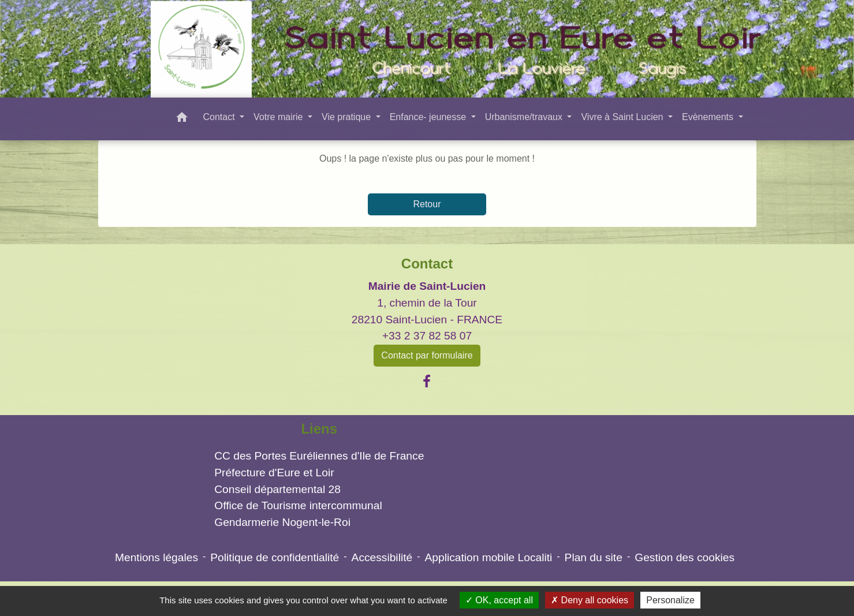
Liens (319, 429)
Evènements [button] (709, 117)
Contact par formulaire (427, 355)
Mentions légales (156, 557)
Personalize (670, 600)
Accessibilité (382, 557)
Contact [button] (220, 117)
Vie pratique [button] (348, 117)
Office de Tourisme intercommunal (298, 505)
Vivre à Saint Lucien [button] (623, 117)
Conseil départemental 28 (277, 489)
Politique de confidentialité (275, 557)
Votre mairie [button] (279, 117)
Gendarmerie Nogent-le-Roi (282, 522)
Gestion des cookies (685, 557)
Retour (427, 204)
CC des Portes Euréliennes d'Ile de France (319, 456)
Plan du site (594, 557)
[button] (182, 119)
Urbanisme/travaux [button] (525, 117)
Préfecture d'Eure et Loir (274, 473)
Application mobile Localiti (489, 557)
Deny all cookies (590, 600)
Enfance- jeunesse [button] (429, 117)
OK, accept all (499, 600)
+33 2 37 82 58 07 (427, 336)
